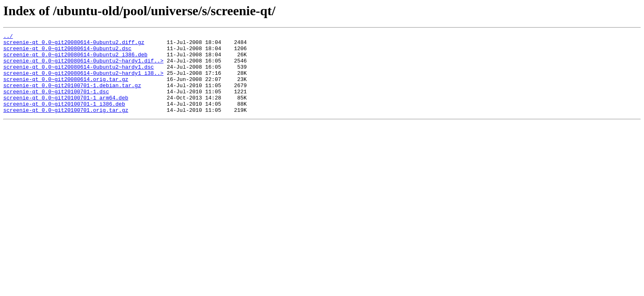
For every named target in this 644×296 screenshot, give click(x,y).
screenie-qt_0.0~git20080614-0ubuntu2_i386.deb (75, 59)
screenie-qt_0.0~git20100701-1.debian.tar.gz (72, 96)
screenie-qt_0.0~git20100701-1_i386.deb (64, 118)
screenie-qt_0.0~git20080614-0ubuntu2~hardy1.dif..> (83, 67)
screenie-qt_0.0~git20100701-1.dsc (56, 104)
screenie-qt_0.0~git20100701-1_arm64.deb (66, 111)
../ (8, 37)
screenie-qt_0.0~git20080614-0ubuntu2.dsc (67, 52)
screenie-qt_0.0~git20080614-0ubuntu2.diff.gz (74, 44)
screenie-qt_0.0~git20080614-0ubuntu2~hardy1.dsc (79, 74)
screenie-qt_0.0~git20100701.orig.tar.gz (66, 126)
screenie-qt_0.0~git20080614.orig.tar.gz (66, 89)
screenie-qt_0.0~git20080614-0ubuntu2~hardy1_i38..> (83, 81)
